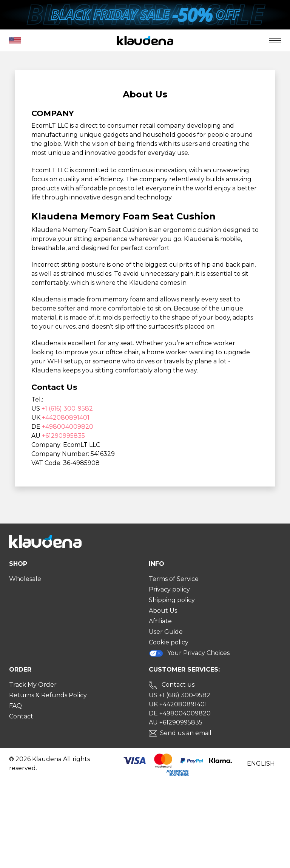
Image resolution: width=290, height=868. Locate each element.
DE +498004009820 (180, 713)
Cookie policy (169, 642)
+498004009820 (68, 427)
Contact (21, 716)
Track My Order (33, 685)
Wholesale (25, 579)
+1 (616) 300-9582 (67, 409)
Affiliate (160, 621)
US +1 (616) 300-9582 (180, 695)
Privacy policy (169, 589)
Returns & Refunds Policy (48, 695)
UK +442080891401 (178, 704)
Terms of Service (174, 579)
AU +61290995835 (176, 722)
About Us (163, 611)
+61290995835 (63, 436)
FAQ (15, 706)
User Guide (166, 632)
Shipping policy (172, 600)
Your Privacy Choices (189, 653)
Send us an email (186, 733)
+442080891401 (66, 418)
